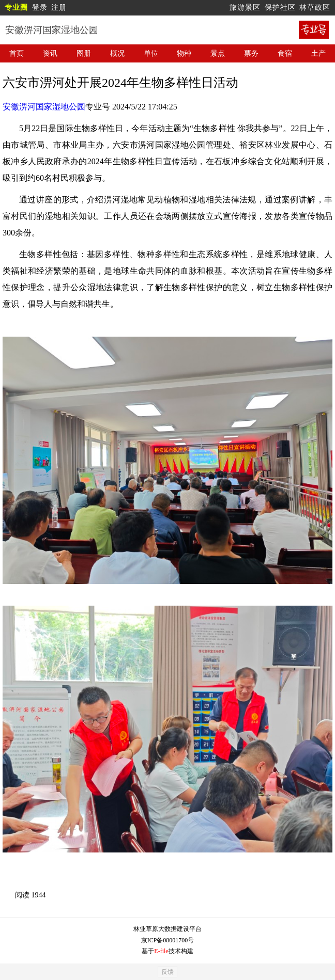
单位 (151, 53)
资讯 (50, 53)
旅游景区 (245, 7)
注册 (59, 7)
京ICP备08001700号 (168, 940)
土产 (318, 53)
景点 (218, 53)
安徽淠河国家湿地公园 (44, 107)
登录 (40, 7)
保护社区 (280, 7)
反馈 (167, 972)
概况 (117, 53)
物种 (184, 53)
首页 (17, 53)
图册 (84, 53)
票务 (251, 53)
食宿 (285, 53)
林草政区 (315, 7)
